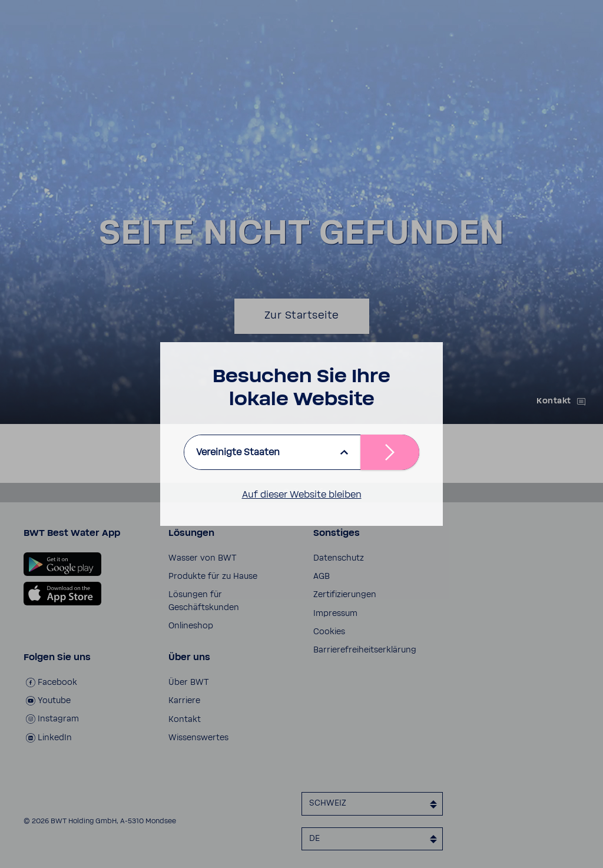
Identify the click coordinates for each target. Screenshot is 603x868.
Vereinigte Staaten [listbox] (238, 452)
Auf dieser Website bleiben (302, 495)
